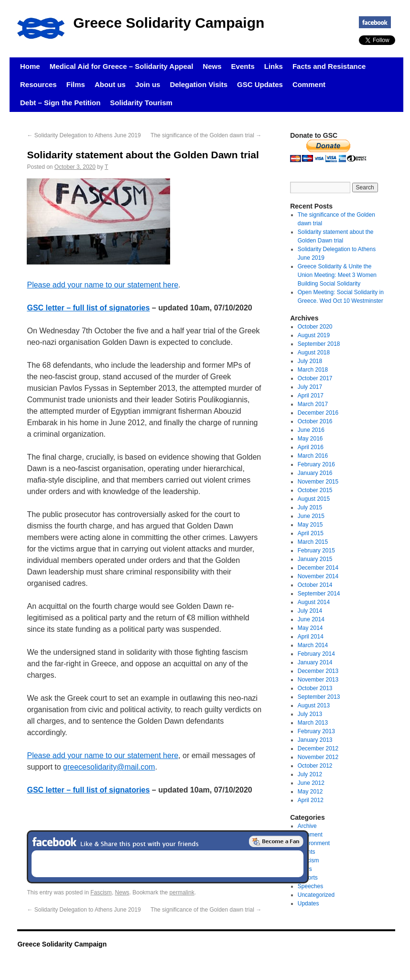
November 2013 (318, 680)
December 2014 (318, 568)
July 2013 (310, 714)
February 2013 (316, 731)
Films (76, 84)
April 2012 (311, 800)
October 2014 (315, 585)
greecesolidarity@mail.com (109, 767)
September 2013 (319, 697)
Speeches (310, 886)
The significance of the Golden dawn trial (206, 135)
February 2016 (316, 464)
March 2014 (313, 645)
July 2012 (310, 774)
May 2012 (310, 792)
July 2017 (310, 387)
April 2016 (311, 447)
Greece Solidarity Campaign (169, 23)
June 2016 (311, 430)
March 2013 (313, 723)
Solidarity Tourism (141, 103)
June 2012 (311, 783)
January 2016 (315, 473)
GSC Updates (260, 84)
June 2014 (311, 619)
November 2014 (318, 576)
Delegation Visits (199, 84)
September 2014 (319, 594)
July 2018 (310, 361)
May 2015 (310, 525)
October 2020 (315, 327)
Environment (314, 843)
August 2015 (314, 499)
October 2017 (315, 378)
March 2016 (313, 456)
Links (274, 66)
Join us (148, 84)
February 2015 (316, 551)
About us (110, 84)
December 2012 (318, 749)
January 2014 (315, 662)
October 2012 (315, 766)
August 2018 (314, 352)
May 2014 (310, 628)
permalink (182, 892)
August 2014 (314, 602)
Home (30, 66)
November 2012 (318, 757)
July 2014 (310, 611)
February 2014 (316, 654)
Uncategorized (316, 895)
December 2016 (318, 413)
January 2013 (315, 740)
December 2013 (318, 671)
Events (243, 66)
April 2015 (311, 533)
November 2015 (318, 482)
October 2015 (315, 490)
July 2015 (310, 507)
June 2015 (311, 516)
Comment (309, 84)
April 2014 (311, 637)
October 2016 (315, 421)
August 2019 (314, 335)
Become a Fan (276, 841)
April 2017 (311, 396)
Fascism (101, 892)
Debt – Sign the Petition (60, 103)
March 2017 (313, 404)
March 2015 (313, 542)
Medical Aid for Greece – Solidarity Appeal (122, 66)
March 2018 (313, 370)
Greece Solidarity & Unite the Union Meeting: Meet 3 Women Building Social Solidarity (337, 275)
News (212, 66)
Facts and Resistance (329, 66)
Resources (38, 84)
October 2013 (315, 688)
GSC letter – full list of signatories (88, 308)
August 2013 (314, 705)
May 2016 (310, 439)
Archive (307, 826)
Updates (308, 903)
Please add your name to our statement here (102, 285)
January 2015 (315, 559)
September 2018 (319, 344)
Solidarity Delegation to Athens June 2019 (84, 135)
